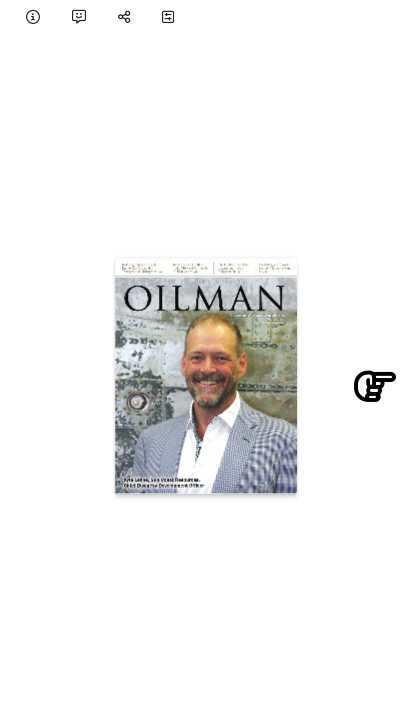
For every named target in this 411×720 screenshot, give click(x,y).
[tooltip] (33, 16)
